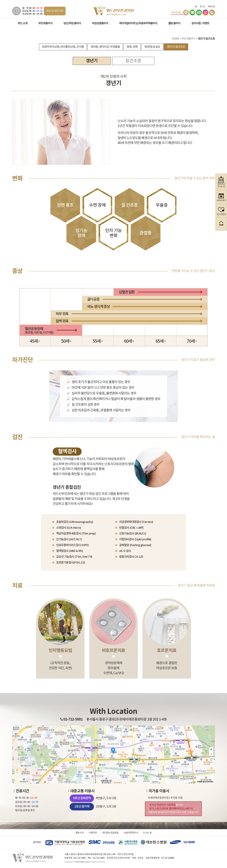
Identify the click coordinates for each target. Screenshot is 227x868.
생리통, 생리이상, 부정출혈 (105, 47)
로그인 (202, 7)
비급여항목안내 (131, 833)
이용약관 (93, 833)
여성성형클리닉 (100, 23)
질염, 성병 (132, 47)
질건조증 (133, 61)
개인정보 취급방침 (110, 833)
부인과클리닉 (45, 23)
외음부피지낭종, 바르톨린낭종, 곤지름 (63, 47)
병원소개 (79, 833)
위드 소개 (23, 23)
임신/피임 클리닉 (72, 23)
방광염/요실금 (152, 47)
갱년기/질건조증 (176, 47)
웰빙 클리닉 (174, 23)
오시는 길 (147, 833)
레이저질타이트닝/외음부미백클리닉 (138, 23)
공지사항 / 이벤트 (200, 23)
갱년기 (92, 61)
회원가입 (211, 7)
